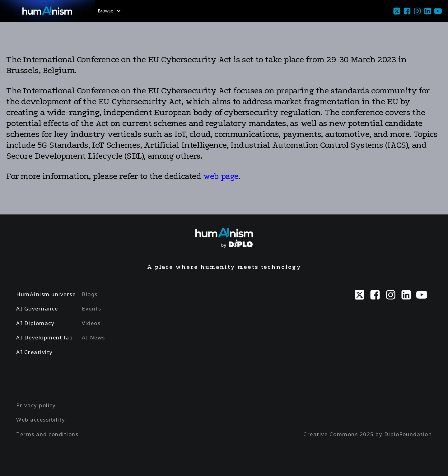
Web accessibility (41, 420)
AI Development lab (44, 337)
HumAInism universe (46, 294)
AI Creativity (35, 352)
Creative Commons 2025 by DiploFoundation (368, 434)
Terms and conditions (47, 434)
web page (221, 176)
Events (91, 308)
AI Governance (37, 308)
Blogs (90, 294)
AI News (93, 337)
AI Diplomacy (35, 323)
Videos (91, 323)
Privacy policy (36, 405)
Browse (109, 11)
